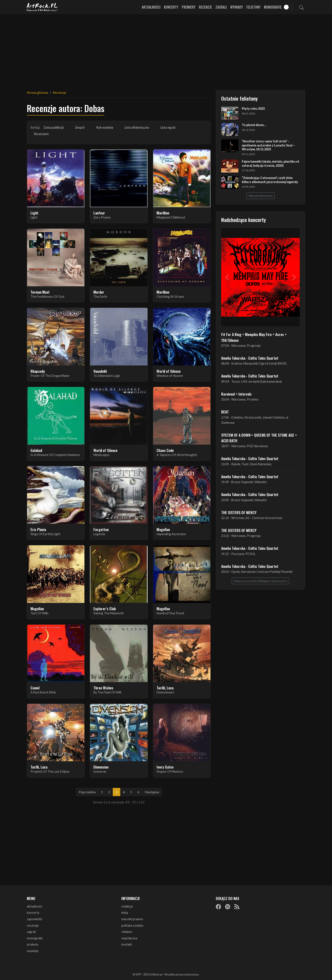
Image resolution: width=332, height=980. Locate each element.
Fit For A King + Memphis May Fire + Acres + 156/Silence (254, 337)
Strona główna (37, 92)
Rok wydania (105, 127)
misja (125, 913)
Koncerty (171, 7)
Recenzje (205, 7)
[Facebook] (218, 907)
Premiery (189, 7)
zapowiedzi (34, 919)
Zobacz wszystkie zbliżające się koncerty (260, 581)
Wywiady (237, 7)
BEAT (225, 412)
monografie (35, 938)
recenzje (33, 925)
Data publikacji (54, 127)
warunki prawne (132, 919)
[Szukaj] (301, 7)
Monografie (273, 7)
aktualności (34, 906)
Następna (152, 792)
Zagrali (221, 7)
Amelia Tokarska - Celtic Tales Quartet (250, 358)
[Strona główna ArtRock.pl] (42, 7)
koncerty (33, 913)
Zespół (80, 127)
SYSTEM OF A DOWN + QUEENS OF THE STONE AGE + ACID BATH (259, 438)
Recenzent (41, 134)
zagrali (31, 932)
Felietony (253, 7)
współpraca (129, 938)
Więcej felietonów (261, 196)
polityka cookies (132, 925)
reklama (127, 932)
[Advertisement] (166, 49)
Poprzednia (87, 792)
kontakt (127, 944)
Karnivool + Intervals (236, 394)
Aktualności (151, 7)
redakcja (127, 906)
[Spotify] (228, 907)
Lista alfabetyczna (137, 127)
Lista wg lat (168, 127)
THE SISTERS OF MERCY (239, 512)
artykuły (33, 944)
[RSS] (237, 907)
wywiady (33, 951)
